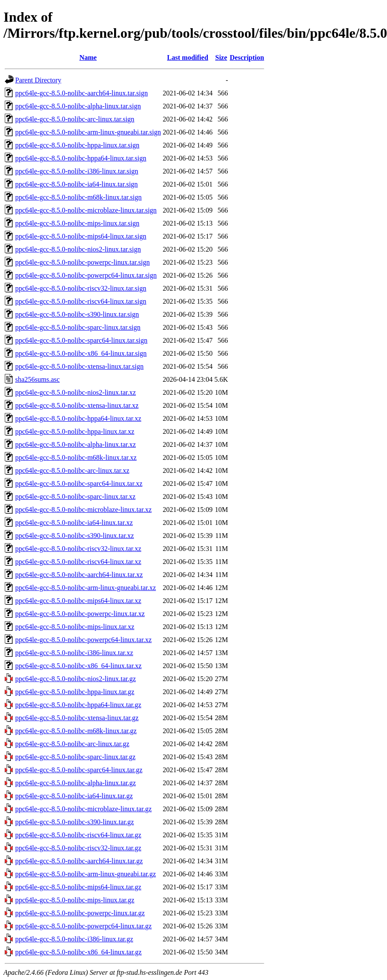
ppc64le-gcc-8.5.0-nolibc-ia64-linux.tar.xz (74, 523)
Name (88, 57)
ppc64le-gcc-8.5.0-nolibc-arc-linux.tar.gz (72, 744)
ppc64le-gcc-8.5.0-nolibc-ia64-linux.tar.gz (74, 796)
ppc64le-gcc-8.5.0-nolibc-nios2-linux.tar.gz (75, 679)
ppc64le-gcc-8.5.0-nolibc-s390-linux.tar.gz (75, 822)
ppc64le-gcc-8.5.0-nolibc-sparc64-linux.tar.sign (81, 340)
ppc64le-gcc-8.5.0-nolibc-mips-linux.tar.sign (77, 223)
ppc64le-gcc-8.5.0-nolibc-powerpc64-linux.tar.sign (86, 275)
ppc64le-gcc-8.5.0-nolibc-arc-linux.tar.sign (75, 119)
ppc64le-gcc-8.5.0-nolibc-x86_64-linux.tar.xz (78, 666)
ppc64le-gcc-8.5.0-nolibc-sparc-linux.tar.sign (78, 327)
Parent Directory (38, 80)
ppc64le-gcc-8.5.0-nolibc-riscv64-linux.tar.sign (81, 301)
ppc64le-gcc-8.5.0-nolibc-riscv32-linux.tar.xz (78, 549)
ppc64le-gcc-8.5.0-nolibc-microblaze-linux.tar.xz (84, 510)
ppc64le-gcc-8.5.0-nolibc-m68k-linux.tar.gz (76, 731)
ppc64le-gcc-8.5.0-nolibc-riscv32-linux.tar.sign (81, 288)
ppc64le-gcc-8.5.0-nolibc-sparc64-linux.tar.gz (79, 770)
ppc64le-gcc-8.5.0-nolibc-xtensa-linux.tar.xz (77, 405)
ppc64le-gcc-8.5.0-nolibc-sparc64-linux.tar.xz (79, 483)
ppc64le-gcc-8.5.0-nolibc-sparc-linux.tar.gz (75, 757)
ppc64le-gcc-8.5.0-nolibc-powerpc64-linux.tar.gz (84, 926)
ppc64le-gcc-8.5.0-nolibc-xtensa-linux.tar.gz (77, 718)
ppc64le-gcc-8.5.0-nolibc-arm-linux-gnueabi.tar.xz (85, 588)
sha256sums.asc (38, 379)
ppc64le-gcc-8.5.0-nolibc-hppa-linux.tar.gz (75, 692)
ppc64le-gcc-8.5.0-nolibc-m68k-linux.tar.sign (78, 197)
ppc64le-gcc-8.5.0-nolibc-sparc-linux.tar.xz (75, 497)
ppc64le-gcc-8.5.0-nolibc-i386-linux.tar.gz (74, 939)
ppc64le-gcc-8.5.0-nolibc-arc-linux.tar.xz (72, 470)
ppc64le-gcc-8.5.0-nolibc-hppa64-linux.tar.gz (78, 705)
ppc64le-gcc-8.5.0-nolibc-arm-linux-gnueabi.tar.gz (85, 874)
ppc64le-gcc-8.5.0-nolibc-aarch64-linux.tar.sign (82, 93)
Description (247, 57)
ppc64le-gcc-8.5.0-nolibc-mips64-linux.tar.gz (78, 887)
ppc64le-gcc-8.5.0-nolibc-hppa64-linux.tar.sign (81, 158)
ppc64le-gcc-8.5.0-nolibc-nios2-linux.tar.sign (78, 249)
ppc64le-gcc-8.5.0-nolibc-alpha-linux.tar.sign (78, 106)
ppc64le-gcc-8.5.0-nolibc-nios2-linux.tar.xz (75, 392)
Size (221, 57)
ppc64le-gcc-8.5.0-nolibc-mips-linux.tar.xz (75, 627)
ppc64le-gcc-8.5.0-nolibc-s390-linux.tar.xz (75, 536)
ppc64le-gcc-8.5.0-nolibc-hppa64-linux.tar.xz (78, 418)
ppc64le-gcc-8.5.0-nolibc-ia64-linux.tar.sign (77, 184)
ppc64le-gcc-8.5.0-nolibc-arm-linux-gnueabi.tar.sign (88, 132)
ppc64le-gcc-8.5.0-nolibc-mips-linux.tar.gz (75, 900)
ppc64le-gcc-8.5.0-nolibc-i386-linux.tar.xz (74, 653)
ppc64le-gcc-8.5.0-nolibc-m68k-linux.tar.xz (76, 457)
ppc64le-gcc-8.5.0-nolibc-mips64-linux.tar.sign (81, 236)
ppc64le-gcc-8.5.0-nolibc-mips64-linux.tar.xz (78, 601)
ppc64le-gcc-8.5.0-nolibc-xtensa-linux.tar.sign (79, 366)
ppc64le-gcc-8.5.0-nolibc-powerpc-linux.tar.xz (80, 614)
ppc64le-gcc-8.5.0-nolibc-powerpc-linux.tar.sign (82, 262)
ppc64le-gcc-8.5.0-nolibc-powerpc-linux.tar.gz (80, 913)
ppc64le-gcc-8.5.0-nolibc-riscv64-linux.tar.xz (78, 562)
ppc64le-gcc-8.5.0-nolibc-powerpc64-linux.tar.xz (84, 640)
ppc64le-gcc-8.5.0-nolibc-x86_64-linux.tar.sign (81, 353)
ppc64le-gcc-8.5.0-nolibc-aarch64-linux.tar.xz (79, 575)
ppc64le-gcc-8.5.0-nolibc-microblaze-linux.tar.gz (84, 809)
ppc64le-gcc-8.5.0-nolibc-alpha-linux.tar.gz (75, 783)
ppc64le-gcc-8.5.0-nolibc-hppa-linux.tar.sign (77, 145)
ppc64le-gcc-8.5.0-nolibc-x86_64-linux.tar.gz (78, 952)
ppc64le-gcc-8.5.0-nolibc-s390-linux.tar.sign (77, 314)
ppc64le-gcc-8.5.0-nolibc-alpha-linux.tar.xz (75, 444)
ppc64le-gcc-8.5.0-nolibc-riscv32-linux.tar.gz (78, 848)
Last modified (188, 57)
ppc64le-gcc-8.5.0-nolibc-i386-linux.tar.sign (77, 171)
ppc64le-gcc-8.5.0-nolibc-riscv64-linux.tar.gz (78, 835)
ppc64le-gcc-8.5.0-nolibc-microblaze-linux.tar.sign (86, 210)
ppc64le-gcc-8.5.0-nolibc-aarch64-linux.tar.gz (79, 861)
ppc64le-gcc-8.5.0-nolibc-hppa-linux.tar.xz (75, 431)
